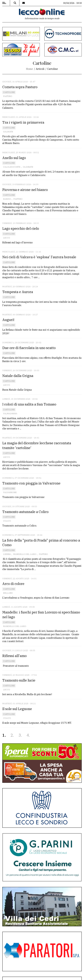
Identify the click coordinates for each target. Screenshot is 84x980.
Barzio (7, 199)
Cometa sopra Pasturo (20, 87)
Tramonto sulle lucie (19, 680)
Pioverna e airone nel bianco (25, 190)
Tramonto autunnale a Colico (25, 512)
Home (30, 69)
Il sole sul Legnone (17, 709)
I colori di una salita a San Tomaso (29, 404)
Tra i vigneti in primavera (23, 122)
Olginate (28, 167)
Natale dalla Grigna (18, 376)
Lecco (7, 238)
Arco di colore (13, 584)
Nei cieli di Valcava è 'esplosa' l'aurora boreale (39, 257)
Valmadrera (10, 414)
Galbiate (8, 132)
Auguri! (8, 320)
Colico (7, 521)
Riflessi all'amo (14, 656)
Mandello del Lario (25, 554)
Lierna (7, 554)
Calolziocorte (12, 167)
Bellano (8, 593)
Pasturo (8, 96)
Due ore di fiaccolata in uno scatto (29, 348)
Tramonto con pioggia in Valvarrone (31, 483)
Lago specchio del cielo (21, 228)
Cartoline (9, 92)
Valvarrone (10, 492)
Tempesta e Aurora (18, 292)
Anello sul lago (14, 158)
